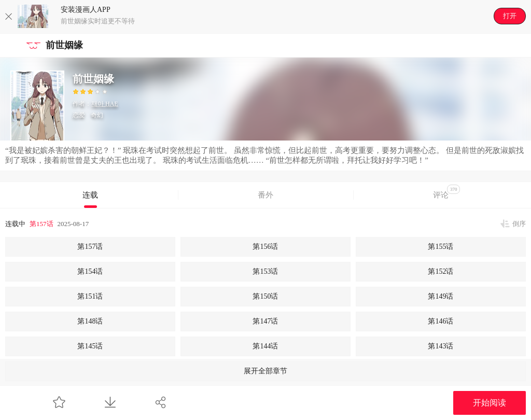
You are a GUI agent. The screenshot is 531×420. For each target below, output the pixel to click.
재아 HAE (105, 104)
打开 (510, 16)
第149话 (441, 296)
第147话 (265, 321)
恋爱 (79, 115)
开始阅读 (490, 403)
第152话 (441, 271)
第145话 (90, 346)
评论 (447, 192)
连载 (90, 195)
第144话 (265, 346)
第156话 (265, 247)
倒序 (519, 224)
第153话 (265, 271)
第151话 (90, 296)
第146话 (441, 321)
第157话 (41, 224)
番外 (265, 195)
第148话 (90, 321)
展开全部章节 (265, 371)
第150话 (265, 296)
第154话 (90, 271)
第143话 (441, 346)
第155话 (441, 247)
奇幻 (97, 115)
